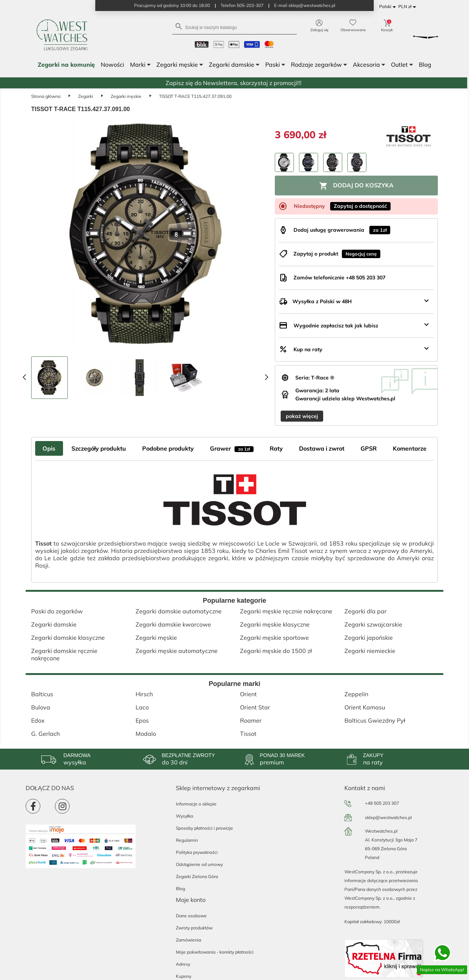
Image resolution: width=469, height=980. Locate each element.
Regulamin (187, 840)
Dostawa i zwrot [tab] (322, 448)
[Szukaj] (234, 27)
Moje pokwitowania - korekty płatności (215, 952)
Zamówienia (189, 940)
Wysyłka (184, 816)
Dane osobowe (191, 916)
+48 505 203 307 (382, 803)
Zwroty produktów (194, 928)
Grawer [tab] (232, 448)
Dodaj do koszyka (356, 186)
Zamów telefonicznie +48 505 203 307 (339, 278)
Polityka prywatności (197, 852)
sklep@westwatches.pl (388, 817)
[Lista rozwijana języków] (389, 7)
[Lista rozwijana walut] (408, 7)
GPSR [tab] (369, 448)
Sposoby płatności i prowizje (204, 828)
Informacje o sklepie (196, 804)
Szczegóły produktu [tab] (99, 448)
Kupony (184, 976)
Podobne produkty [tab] (168, 448)
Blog (180, 889)
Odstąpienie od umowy (199, 864)
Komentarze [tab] (410, 448)
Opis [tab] (49, 448)
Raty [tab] (276, 448)
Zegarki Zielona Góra (197, 876)
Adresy (183, 964)
